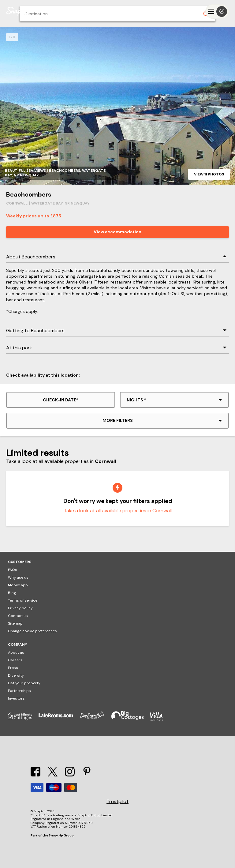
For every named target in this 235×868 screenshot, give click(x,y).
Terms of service (23, 600)
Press (13, 668)
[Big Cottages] (131, 720)
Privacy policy (20, 608)
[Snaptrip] (18, 11)
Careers (15, 660)
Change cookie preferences (32, 631)
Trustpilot (117, 802)
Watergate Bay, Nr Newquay (60, 203)
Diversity (16, 675)
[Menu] (217, 11)
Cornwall (17, 203)
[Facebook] (35, 775)
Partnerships (19, 691)
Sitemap (15, 623)
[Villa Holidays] (160, 720)
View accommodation (117, 232)
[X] (53, 775)
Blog (12, 593)
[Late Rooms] (59, 720)
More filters (118, 420)
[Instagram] (70, 775)
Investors (16, 698)
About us (16, 652)
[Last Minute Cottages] (23, 720)
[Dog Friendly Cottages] (95, 720)
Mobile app (18, 585)
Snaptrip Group (61, 835)
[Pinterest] (87, 775)
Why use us (18, 577)
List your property (24, 683)
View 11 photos (209, 174)
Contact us (18, 616)
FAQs (13, 570)
